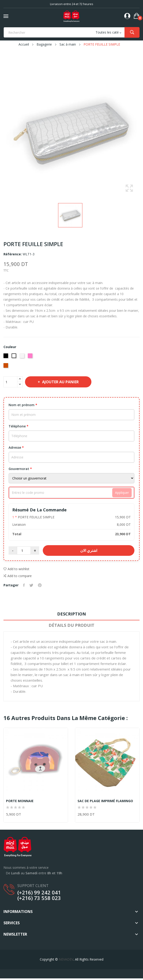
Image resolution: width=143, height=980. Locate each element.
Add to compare (18, 576)
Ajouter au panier (60, 382)
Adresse (16, 447)
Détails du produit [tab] (71, 625)
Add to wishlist (16, 569)
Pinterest (40, 585)
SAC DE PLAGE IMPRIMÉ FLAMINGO (105, 801)
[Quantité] (10, 382)
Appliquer (122, 493)
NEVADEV (66, 959)
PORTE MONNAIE (20, 801)
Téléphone (19, 426)
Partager (24, 585)
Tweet (31, 585)
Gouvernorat (20, 469)
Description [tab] (71, 614)
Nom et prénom (23, 405)
